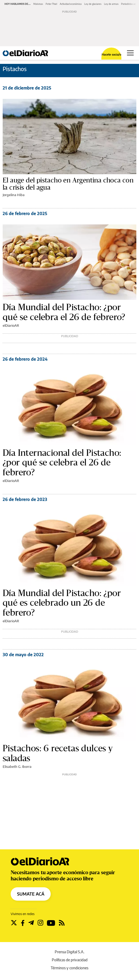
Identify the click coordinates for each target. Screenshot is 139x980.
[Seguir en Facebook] (23, 923)
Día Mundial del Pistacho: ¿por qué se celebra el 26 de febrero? (64, 312)
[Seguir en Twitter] (14, 923)
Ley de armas (111, 4)
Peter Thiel (51, 4)
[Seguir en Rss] (62, 923)
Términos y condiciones (69, 968)
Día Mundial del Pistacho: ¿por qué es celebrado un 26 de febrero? (62, 603)
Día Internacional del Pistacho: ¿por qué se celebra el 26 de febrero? (62, 463)
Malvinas (38, 4)
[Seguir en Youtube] (51, 923)
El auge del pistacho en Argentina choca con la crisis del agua (68, 184)
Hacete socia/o (111, 54)
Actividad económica (71, 4)
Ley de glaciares (93, 4)
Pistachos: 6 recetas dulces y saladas (58, 753)
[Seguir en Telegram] (31, 923)
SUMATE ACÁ (31, 894)
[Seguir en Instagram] (40, 923)
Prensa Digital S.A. (69, 952)
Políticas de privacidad (70, 960)
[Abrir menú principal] (130, 53)
